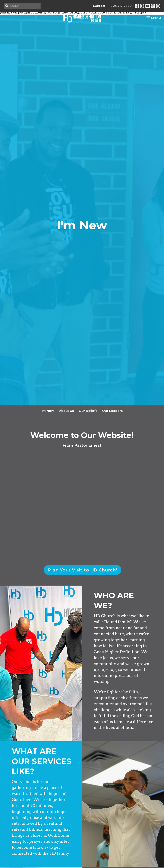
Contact (99, 6)
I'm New (47, 411)
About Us (66, 411)
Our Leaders (112, 411)
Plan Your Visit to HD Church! (83, 570)
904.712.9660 (121, 6)
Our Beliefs (88, 411)
